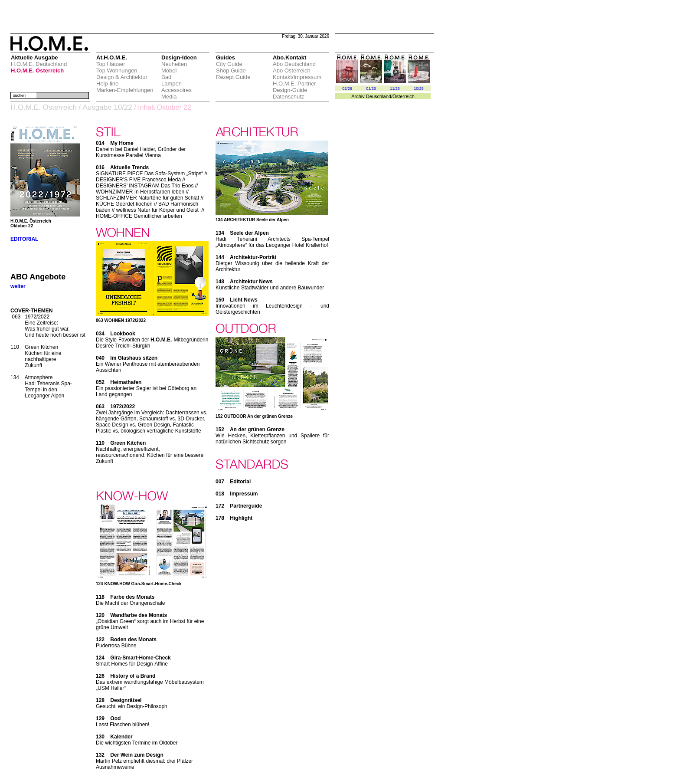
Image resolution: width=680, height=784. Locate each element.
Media (169, 97)
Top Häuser (111, 64)
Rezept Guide (233, 77)
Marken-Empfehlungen (125, 90)
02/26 (347, 89)
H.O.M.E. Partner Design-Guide (294, 87)
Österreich (404, 96)
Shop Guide (231, 71)
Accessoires (177, 90)
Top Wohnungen (117, 71)
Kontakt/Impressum (297, 77)
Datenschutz (288, 97)
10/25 (419, 89)
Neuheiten (174, 64)
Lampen (172, 84)
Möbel (169, 71)
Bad (166, 77)
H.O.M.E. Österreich (37, 71)
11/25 (395, 89)
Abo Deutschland (294, 64)
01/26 (371, 89)
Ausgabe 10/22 (107, 107)
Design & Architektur (122, 77)
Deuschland (379, 96)
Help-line (107, 84)
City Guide (229, 64)
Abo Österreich (292, 71)
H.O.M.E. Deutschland (39, 64)
